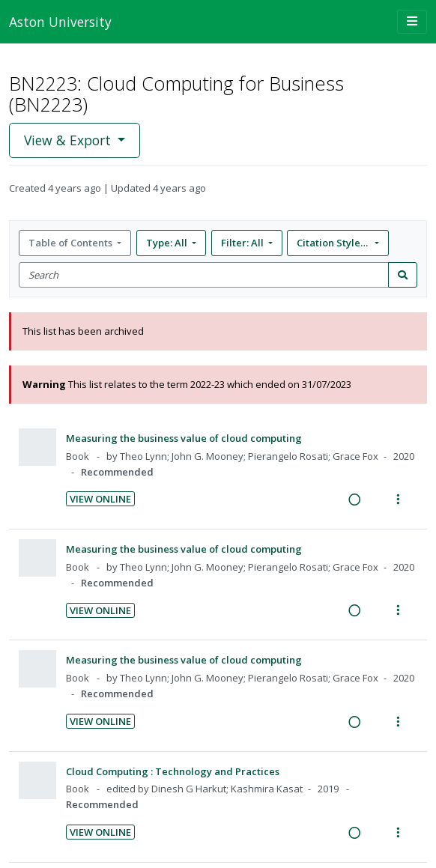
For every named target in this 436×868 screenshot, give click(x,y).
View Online (100, 499)
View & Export (69, 140)
